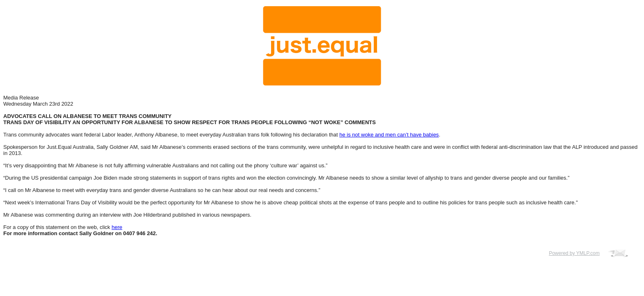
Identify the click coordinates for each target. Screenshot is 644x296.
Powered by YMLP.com (574, 253)
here (117, 227)
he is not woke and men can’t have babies (389, 135)
